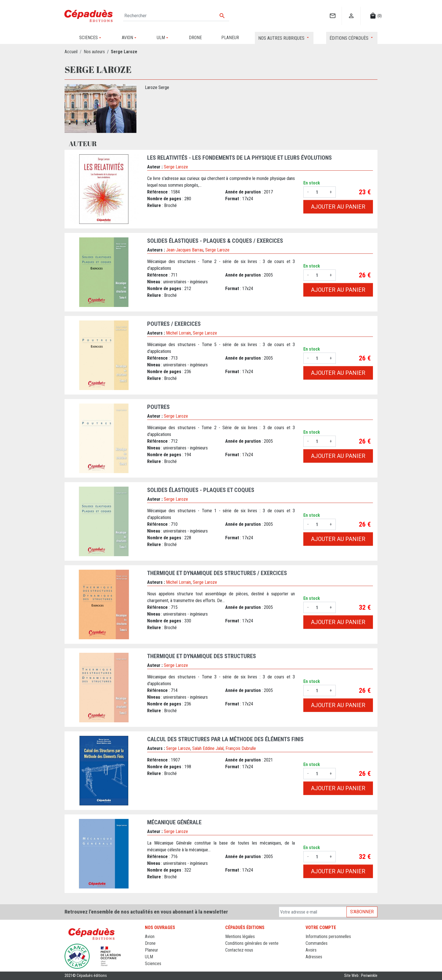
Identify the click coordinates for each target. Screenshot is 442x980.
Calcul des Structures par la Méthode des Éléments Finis (225, 739)
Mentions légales (240, 936)
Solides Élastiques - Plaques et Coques (201, 490)
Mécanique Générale (174, 822)
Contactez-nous (239, 950)
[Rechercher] (176, 16)
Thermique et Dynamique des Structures (202, 656)
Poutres (158, 407)
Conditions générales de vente (252, 943)
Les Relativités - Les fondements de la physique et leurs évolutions (239, 158)
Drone (150, 943)
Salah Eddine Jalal (208, 748)
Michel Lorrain (178, 333)
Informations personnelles (328, 936)
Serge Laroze (176, 167)
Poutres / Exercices (174, 324)
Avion (150, 936)
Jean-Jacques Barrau (185, 250)
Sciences (153, 964)
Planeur (152, 950)
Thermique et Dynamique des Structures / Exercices (217, 573)
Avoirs (311, 950)
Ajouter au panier (338, 207)
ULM (149, 957)
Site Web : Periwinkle (361, 976)
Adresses (314, 957)
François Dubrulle (241, 748)
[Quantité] (319, 192)
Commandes (317, 943)
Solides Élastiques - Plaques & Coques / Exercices (215, 241)
